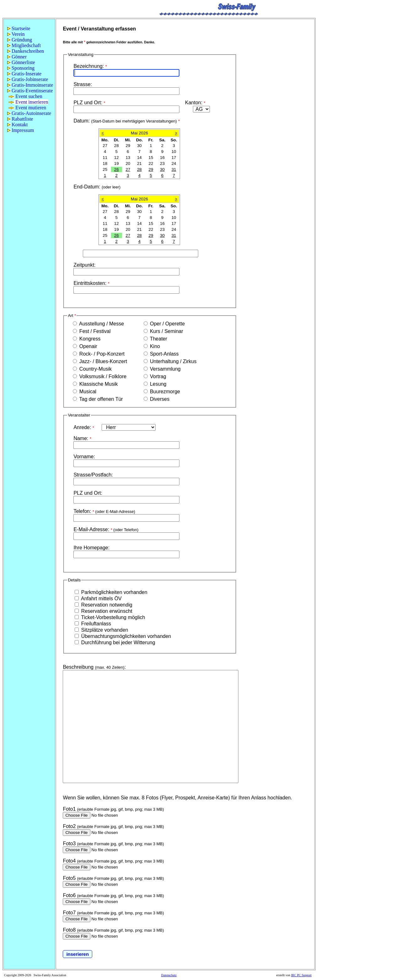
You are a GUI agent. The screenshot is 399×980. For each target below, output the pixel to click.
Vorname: (84, 457)
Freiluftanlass (95, 624)
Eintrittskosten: (91, 283)
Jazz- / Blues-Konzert (102, 361)
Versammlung (165, 369)
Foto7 (69, 913)
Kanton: (195, 103)
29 (151, 169)
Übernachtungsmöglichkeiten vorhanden (125, 636)
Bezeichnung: (90, 66)
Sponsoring (21, 68)
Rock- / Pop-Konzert (101, 354)
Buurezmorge (165, 392)
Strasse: (83, 84)
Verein (16, 34)
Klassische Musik (98, 384)
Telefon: (104, 511)
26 (117, 169)
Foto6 (69, 895)
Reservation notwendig (106, 605)
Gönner (17, 57)
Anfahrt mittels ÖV (101, 599)
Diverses (159, 399)
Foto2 (69, 826)
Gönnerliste (21, 62)
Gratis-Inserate (24, 74)
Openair (87, 346)
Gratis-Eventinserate (30, 91)
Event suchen (26, 96)
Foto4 (69, 861)
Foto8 (69, 930)
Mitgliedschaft (24, 45)
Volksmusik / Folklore (102, 376)
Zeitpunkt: (84, 265)
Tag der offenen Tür (100, 399)
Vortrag (157, 376)
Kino (154, 346)
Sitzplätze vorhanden (104, 630)
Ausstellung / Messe (109, 324)
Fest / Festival (94, 331)
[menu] (29, 79)
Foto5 (69, 878)
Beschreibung (78, 667)
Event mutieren (27, 108)
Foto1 (69, 809)
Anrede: (84, 427)
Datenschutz (169, 975)
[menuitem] (29, 29)
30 (162, 169)
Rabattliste (20, 119)
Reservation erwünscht (106, 611)
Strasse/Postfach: (93, 475)
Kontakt (18, 125)
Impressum (21, 130)
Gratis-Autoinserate (29, 113)
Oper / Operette (167, 324)
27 (128, 169)
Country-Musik (95, 369)
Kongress (89, 339)
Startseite (19, 28)
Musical (87, 392)
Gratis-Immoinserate (30, 85)
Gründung (20, 40)
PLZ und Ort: (90, 103)
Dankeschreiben (26, 51)
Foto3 (69, 844)
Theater (158, 339)
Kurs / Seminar (166, 331)
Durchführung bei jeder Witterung (117, 642)
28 (139, 169)
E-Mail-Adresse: (106, 529)
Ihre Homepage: (91, 548)
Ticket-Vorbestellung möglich (112, 617)
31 (174, 169)
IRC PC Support (301, 975)
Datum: (127, 121)
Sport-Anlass (164, 354)
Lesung (158, 384)
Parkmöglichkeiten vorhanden (113, 592)
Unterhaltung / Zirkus (173, 361)
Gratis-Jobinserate (28, 79)
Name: (82, 438)
